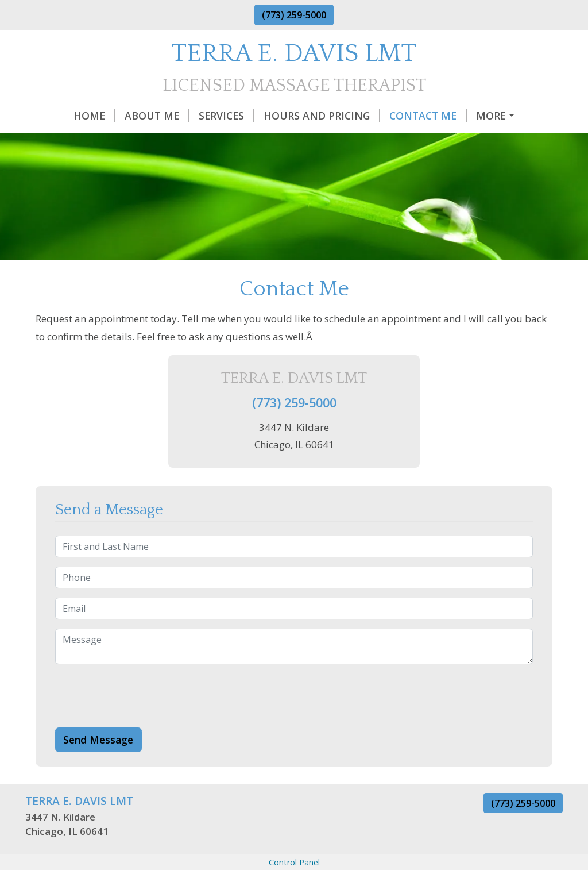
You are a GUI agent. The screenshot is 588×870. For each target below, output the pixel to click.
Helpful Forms (82, 140)
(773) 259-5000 (294, 15)
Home (55, 116)
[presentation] (142, 720)
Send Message (98, 764)
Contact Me (389, 116)
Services (187, 116)
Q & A (152, 140)
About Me (118, 116)
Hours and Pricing (283, 116)
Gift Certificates (489, 116)
